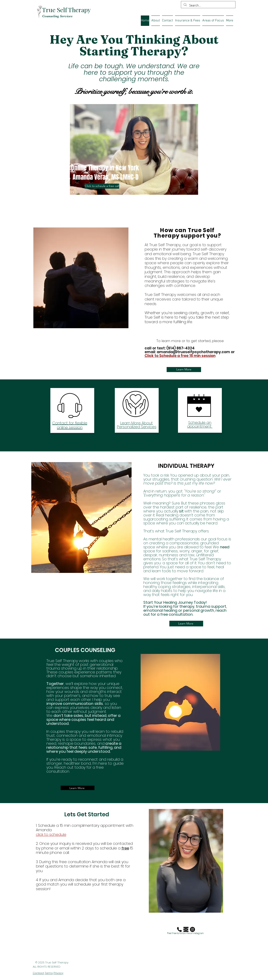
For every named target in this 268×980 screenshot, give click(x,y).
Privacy (58, 973)
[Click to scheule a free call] (102, 186)
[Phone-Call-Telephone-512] (179, 929)
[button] (230, 21)
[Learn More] (184, 370)
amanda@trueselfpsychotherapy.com (193, 352)
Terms (49, 973)
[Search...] (208, 5)
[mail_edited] (186, 929)
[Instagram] (192, 929)
